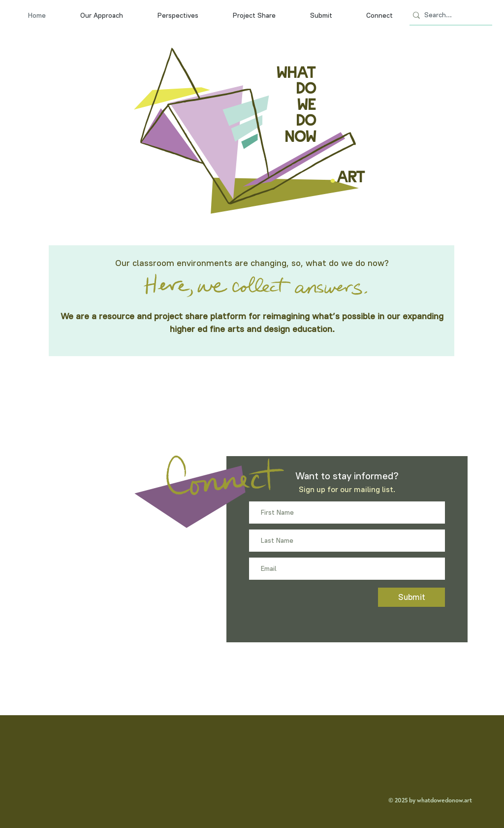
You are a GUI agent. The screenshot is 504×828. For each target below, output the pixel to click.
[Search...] (448, 15)
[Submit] (411, 597)
